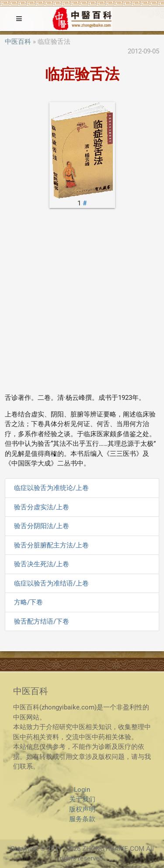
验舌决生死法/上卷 (42, 564)
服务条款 (82, 819)
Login (82, 790)
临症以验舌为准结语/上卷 (51, 583)
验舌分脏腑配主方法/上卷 (51, 545)
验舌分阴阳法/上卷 (42, 526)
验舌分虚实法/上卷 (42, 507)
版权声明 (82, 809)
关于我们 (82, 799)
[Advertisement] (82, 304)
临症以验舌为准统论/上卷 (51, 488)
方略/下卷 (28, 602)
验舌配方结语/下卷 (42, 621)
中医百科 (18, 42)
